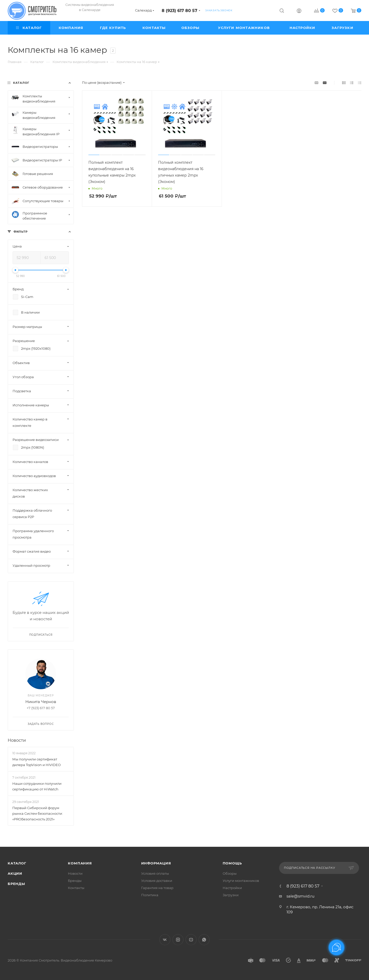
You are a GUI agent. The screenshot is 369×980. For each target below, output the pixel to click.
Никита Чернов (41, 702)
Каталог (17, 863)
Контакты (76, 888)
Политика (150, 895)
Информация (156, 863)
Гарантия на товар (157, 888)
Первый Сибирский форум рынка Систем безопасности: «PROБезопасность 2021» (38, 813)
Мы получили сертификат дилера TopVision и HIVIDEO (37, 762)
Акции (15, 873)
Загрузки (231, 895)
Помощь (232, 863)
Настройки (232, 888)
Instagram (178, 940)
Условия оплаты (155, 873)
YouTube (191, 940)
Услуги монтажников (241, 881)
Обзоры (230, 873)
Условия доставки (157, 881)
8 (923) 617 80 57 (180, 11)
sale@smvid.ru (300, 896)
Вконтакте (165, 940)
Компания (80, 863)
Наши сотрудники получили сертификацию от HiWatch (37, 786)
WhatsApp (204, 940)
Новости (17, 740)
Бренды (16, 884)
